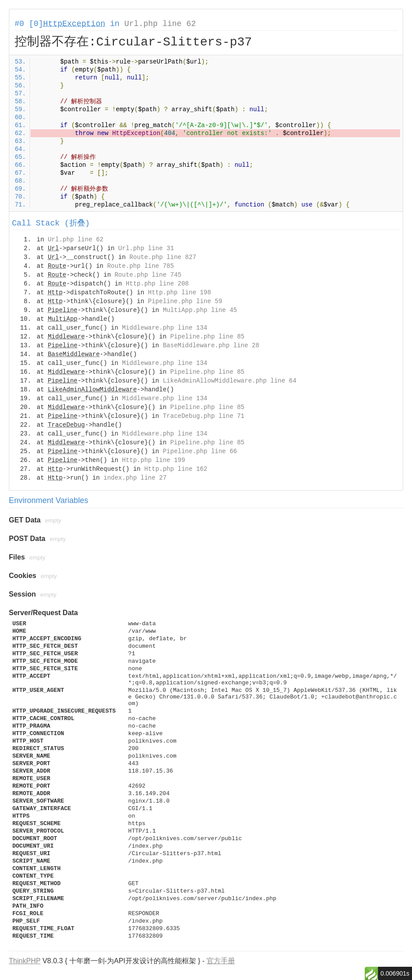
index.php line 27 (135, 478)
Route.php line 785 (141, 266)
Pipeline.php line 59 (185, 301)
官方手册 (221, 961)
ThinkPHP (25, 961)
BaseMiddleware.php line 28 (211, 345)
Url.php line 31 (146, 248)
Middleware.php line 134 (164, 328)
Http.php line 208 (157, 284)
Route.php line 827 (163, 257)
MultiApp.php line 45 (200, 310)
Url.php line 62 (160, 24)
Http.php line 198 (180, 293)
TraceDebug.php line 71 (204, 416)
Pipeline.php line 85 (207, 337)
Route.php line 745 (148, 275)
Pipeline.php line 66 (200, 451)
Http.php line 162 (176, 469)
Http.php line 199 (153, 460)
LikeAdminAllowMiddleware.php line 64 (230, 381)
